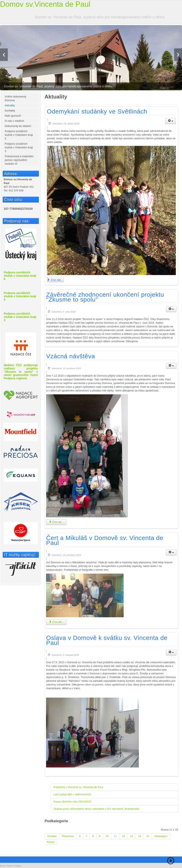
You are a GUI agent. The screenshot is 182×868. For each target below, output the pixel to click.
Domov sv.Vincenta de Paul (45, 4)
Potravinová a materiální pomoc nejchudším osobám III (19, 160)
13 (131, 836)
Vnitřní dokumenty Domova (16, 98)
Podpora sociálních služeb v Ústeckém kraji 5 (19, 135)
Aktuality (10, 105)
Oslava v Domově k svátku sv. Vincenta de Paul (107, 640)
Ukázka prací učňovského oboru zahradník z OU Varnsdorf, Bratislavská (96, 809)
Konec (51, 842)
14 (139, 836)
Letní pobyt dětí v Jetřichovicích (72, 794)
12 (123, 836)
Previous (4, 55)
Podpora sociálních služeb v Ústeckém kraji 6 (20, 276)
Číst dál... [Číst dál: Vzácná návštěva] (56, 522)
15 (148, 836)
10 (107, 836)
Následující (161, 836)
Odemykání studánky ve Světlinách (97, 111)
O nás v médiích (14, 121)
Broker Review (6, 866)
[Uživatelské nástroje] (170, 121)
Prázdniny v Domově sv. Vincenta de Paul (78, 787)
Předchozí (68, 836)
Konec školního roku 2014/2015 (72, 802)
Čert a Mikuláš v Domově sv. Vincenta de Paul (105, 540)
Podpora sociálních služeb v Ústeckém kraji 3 (19, 147)
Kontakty (10, 111)
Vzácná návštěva (70, 356)
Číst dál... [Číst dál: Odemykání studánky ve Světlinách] (55, 280)
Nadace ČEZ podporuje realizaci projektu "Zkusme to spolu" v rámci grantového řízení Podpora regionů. (21, 356)
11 (115, 836)
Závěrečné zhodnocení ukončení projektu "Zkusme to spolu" (105, 297)
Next (178, 55)
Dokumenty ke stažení (18, 126)
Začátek (52, 836)
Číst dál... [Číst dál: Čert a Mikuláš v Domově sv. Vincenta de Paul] (56, 622)
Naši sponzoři (13, 116)
